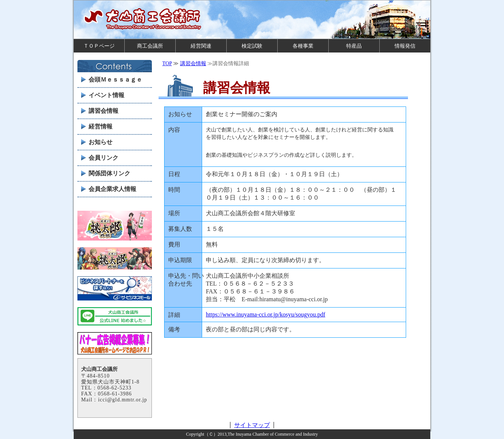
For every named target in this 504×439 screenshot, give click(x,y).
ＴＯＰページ (99, 46)
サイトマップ (252, 425)
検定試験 (252, 46)
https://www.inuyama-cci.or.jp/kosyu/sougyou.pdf (266, 314)
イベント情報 (106, 95)
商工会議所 (150, 46)
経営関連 (201, 46)
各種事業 (303, 46)
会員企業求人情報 (112, 189)
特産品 (354, 46)
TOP (167, 63)
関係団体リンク (109, 173)
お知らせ (101, 142)
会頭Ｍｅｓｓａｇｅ (115, 79)
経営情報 (101, 126)
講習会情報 (193, 63)
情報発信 (405, 46)
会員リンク (103, 158)
